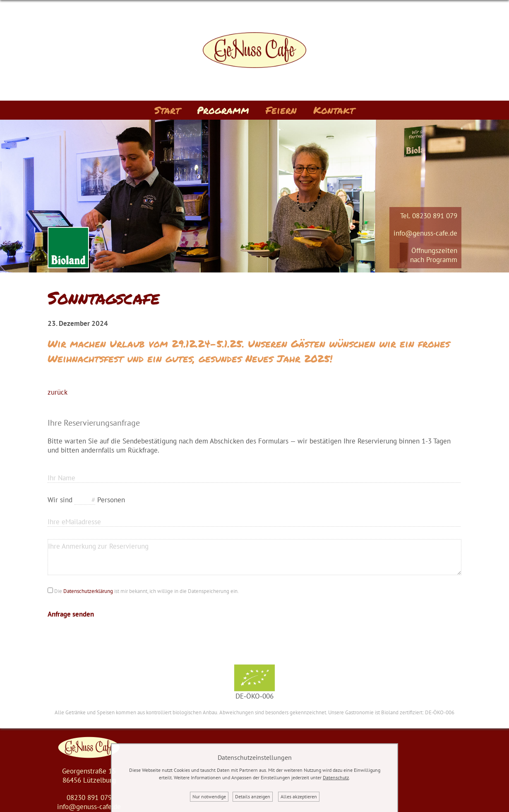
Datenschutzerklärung (88, 591)
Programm (223, 110)
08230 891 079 (435, 216)
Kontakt (334, 110)
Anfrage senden (71, 614)
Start (167, 110)
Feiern (281, 110)
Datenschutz (336, 777)
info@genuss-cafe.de (425, 233)
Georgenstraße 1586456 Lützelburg (89, 776)
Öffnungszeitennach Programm (434, 255)
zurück (58, 392)
